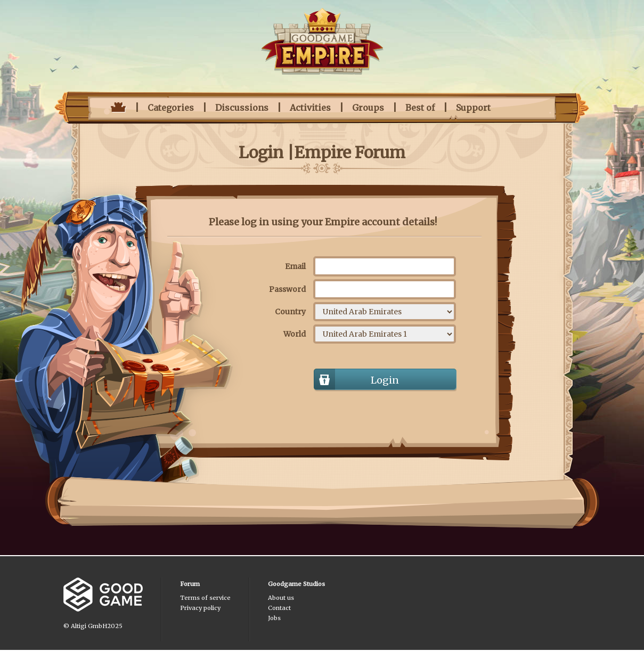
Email (295, 266)
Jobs (274, 618)
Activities (310, 108)
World (295, 334)
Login (385, 380)
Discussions (242, 108)
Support (473, 108)
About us (281, 598)
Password (287, 289)
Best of (420, 108)
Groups (368, 108)
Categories (171, 108)
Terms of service (205, 598)
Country (290, 312)
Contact (279, 608)
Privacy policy (200, 608)
